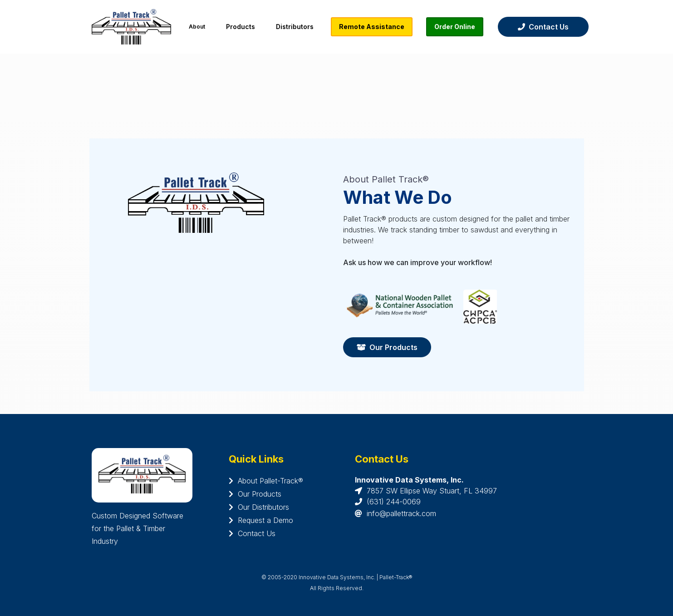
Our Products (387, 347)
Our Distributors (259, 507)
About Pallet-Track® (266, 481)
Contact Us (543, 27)
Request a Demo (261, 520)
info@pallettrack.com (401, 513)
